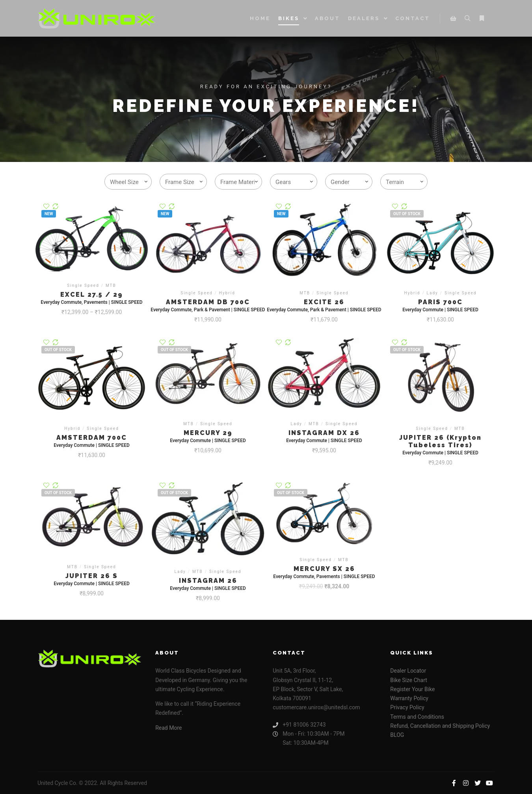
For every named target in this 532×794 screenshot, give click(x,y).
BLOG (397, 735)
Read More (168, 728)
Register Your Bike (412, 689)
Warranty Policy (409, 698)
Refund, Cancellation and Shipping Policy (440, 726)
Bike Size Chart (409, 680)
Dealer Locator (408, 671)
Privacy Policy (407, 707)
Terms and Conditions (417, 717)
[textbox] (130, 182)
